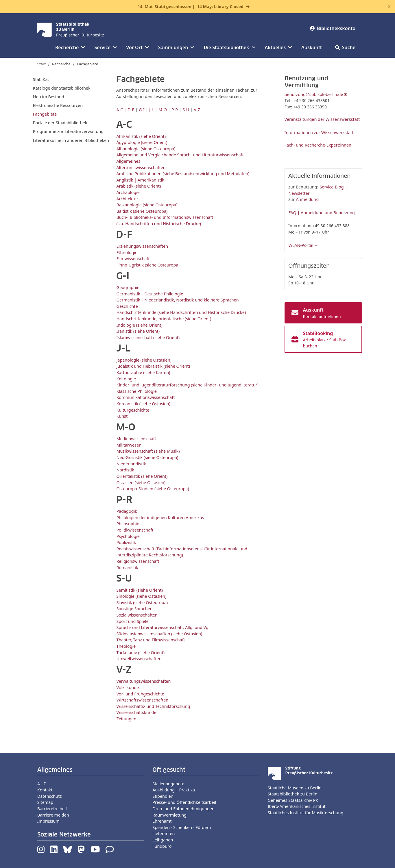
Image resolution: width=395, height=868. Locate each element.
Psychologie (128, 536)
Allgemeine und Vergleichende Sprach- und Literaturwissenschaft (180, 155)
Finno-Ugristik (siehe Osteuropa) (148, 265)
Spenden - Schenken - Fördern (182, 827)
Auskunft (312, 47)
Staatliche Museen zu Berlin (295, 788)
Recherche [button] (70, 47)
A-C (120, 110)
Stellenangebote (168, 784)
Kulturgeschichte (133, 410)
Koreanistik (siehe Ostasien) (143, 404)
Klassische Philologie (136, 391)
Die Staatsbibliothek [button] (229, 47)
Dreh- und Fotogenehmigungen (183, 809)
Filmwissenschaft (133, 259)
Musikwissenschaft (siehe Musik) (148, 451)
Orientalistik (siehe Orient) (142, 476)
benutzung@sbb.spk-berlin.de (314, 94)
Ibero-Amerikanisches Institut (297, 806)
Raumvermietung (169, 815)
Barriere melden (53, 815)
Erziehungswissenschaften (142, 246)
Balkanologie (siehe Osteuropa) (147, 205)
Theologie (126, 646)
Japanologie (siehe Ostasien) (144, 360)
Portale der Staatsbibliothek (60, 123)
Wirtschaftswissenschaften (142, 700)
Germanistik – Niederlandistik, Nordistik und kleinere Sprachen (177, 300)
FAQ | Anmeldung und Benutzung (322, 213)
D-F (131, 110)
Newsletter (299, 193)
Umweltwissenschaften (139, 659)
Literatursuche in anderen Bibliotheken (71, 140)
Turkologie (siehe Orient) (140, 653)
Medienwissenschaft (136, 439)
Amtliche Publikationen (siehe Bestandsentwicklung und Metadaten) (183, 174)
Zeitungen (126, 719)
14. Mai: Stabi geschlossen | (191, 7)
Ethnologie (127, 252)
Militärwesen (129, 445)
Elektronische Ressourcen (58, 105)
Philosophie (128, 524)
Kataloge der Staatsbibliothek (62, 88)
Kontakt (45, 790)
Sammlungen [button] (176, 47)
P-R (175, 110)
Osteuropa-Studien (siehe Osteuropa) (153, 489)
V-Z (197, 110)
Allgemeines (128, 161)
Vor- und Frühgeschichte (140, 694)
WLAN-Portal (301, 245)
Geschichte (127, 306)
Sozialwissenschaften (137, 615)
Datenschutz (49, 796)
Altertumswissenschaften (141, 168)
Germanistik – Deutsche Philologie (150, 294)
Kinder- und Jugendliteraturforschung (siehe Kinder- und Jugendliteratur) (187, 385)
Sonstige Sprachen (134, 609)
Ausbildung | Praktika (174, 790)
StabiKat (41, 79)
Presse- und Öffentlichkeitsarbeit (184, 802)
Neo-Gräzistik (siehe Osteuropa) (147, 457)
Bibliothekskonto (333, 28)
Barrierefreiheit (52, 809)
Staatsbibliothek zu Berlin (293, 794)
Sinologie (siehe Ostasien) (141, 596)
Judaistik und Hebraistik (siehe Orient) (153, 366)
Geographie (128, 287)
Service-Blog (332, 187)
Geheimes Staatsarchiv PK (293, 800)
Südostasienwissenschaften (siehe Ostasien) (159, 634)
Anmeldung (307, 199)
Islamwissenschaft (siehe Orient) (148, 337)
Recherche (61, 64)
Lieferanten (164, 833)
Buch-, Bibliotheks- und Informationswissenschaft (165, 217)
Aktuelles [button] (279, 47)
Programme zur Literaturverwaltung (68, 131)
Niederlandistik (131, 464)
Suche (345, 47)
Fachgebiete (45, 114)
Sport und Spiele (132, 621)
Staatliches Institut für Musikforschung (306, 813)
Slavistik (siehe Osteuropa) (142, 603)
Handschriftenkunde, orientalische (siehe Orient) (164, 319)
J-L (152, 110)
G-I (142, 110)
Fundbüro (162, 846)
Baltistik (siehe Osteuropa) (142, 211)
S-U (186, 110)
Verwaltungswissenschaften (143, 681)
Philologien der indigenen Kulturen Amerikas (160, 518)
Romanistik (127, 568)
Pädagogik (127, 511)
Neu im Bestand (49, 97)
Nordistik (125, 470)
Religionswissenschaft (138, 561)
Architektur (127, 199)
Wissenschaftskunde (136, 712)
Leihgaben (163, 840)
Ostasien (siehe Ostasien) (141, 483)
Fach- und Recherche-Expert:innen (318, 145)
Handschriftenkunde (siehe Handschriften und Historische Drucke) (181, 312)
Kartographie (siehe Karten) (143, 372)
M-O (163, 110)
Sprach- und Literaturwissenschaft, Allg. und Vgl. (163, 627)
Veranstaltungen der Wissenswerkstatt (322, 119)
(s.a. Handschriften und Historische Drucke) (159, 224)
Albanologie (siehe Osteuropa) (146, 149)
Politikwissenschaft (135, 530)
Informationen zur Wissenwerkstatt (319, 133)
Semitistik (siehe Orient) (140, 590)
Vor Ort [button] (137, 47)
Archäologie (128, 192)
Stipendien (163, 796)
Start (41, 64)
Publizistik (126, 542)
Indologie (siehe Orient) (139, 325)
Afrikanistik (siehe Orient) (141, 136)
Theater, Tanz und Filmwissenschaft (151, 640)
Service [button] (106, 47)
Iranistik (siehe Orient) (138, 331)
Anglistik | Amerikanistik (140, 180)
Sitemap (45, 802)
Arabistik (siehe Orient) (139, 186)
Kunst (122, 416)
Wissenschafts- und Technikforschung (153, 706)
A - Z (42, 784)
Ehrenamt (162, 821)
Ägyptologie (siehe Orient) (142, 142)
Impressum (48, 821)
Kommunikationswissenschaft (145, 397)
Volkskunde (128, 687)
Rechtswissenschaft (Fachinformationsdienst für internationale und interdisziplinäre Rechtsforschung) (182, 552)
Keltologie (126, 379)
